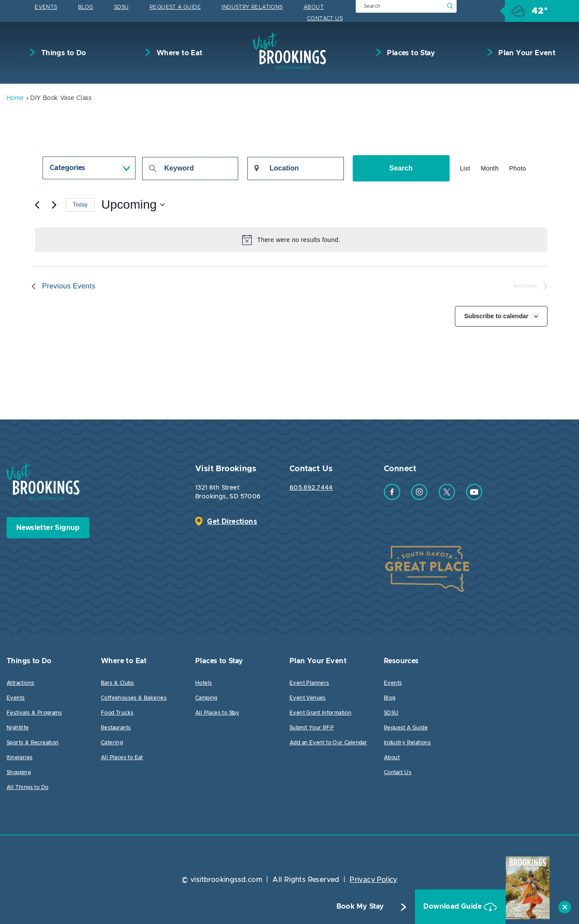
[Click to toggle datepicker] (133, 205)
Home (15, 99)
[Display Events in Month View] (490, 169)
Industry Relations (252, 7)
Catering (112, 743)
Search (401, 168)
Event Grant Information (320, 713)
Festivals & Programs (34, 713)
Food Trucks (117, 713)
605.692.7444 (311, 488)
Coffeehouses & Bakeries (134, 698)
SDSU (122, 7)
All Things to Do (27, 787)
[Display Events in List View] (465, 169)
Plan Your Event (526, 53)
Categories (67, 168)
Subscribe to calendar (496, 316)
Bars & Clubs (118, 683)
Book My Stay (354, 907)
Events (46, 7)
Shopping (19, 772)
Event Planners (309, 683)
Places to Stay (410, 53)
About (314, 7)
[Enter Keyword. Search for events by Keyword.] (190, 169)
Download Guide (448, 907)
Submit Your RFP (312, 728)
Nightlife (18, 728)
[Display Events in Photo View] (518, 169)
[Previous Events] (37, 205)
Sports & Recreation (33, 743)
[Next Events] (54, 205)
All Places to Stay (217, 713)
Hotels (204, 683)
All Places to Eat (122, 757)
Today (80, 205)
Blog (86, 7)
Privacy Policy (373, 880)
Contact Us (325, 18)
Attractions (20, 683)
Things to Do (63, 53)
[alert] (291, 240)
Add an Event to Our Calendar (328, 743)
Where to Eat (178, 53)
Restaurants (116, 728)
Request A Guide (175, 7)
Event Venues (308, 698)
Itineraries (20, 757)
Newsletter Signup (48, 528)
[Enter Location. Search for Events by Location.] (296, 169)
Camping (206, 698)
